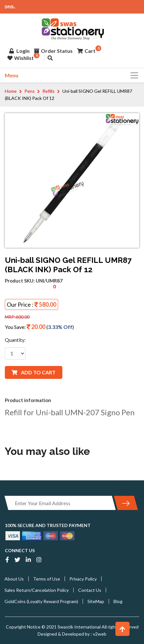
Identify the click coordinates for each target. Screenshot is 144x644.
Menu (12, 75)
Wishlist (21, 58)
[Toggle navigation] (132, 75)
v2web (99, 634)
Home (11, 91)
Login (19, 51)
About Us (14, 579)
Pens (30, 91)
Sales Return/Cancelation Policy (37, 590)
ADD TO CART (34, 372)
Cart (86, 51)
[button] (122, 629)
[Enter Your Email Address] (60, 503)
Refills (49, 91)
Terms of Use (47, 579)
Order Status (53, 51)
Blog (118, 601)
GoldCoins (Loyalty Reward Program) (41, 601)
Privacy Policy (83, 579)
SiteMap (96, 601)
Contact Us (90, 590)
